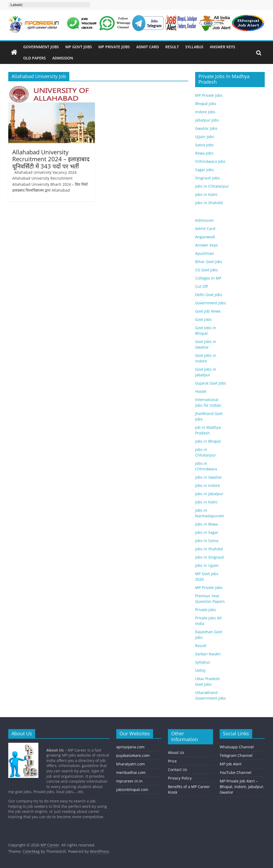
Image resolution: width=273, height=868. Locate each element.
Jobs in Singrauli (210, 557)
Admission (63, 58)
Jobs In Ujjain (207, 565)
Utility (200, 670)
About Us (176, 752)
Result (172, 47)
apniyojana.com (130, 747)
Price (172, 761)
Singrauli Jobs (207, 178)
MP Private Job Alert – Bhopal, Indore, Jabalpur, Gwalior (242, 787)
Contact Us (178, 770)
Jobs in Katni (206, 194)
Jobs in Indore (208, 485)
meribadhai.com (131, 772)
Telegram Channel (236, 755)
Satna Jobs (204, 145)
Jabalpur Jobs (207, 120)
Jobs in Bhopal (208, 441)
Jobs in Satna (207, 541)
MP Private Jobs (114, 47)
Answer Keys (222, 47)
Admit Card (148, 47)
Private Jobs (206, 610)
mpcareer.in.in (129, 781)
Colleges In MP (208, 278)
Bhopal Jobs (206, 104)
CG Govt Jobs (206, 270)
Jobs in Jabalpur (209, 494)
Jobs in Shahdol (209, 203)
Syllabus (194, 47)
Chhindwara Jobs (210, 161)
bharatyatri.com (131, 764)
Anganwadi (205, 237)
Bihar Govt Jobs (209, 262)
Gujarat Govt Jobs (211, 383)
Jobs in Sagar (207, 532)
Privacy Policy (180, 778)
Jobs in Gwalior (208, 477)
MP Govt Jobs (79, 47)
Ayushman (205, 253)
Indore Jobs (205, 112)
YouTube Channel (236, 772)
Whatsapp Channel (237, 747)
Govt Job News (208, 311)
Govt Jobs (203, 319)
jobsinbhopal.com (132, 790)
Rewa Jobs (204, 153)
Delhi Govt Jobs (209, 295)
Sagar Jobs (204, 170)
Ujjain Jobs (205, 137)
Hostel (201, 391)
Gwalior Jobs (206, 128)
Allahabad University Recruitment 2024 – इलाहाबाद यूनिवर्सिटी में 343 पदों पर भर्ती (51, 159)
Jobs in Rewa (206, 524)
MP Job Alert (231, 764)
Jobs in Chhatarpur (212, 186)
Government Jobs (41, 47)
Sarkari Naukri (208, 654)
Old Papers (35, 58)
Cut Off (201, 286)
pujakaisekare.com (133, 755)
